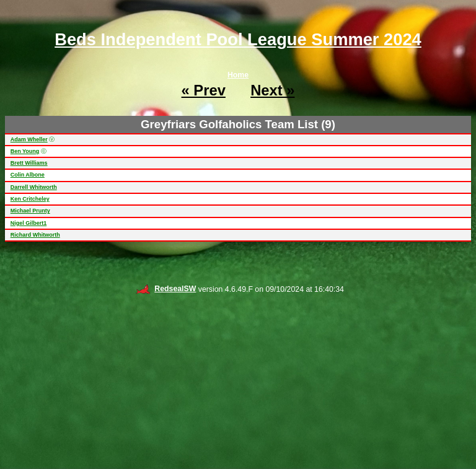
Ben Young (25, 151)
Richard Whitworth (35, 235)
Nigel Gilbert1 (29, 223)
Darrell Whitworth (34, 187)
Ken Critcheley (30, 199)
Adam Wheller (29, 139)
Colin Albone (28, 175)
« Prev (204, 90)
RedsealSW (166, 289)
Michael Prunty (30, 211)
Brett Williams (29, 163)
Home (238, 75)
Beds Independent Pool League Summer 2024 (238, 39)
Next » (272, 90)
